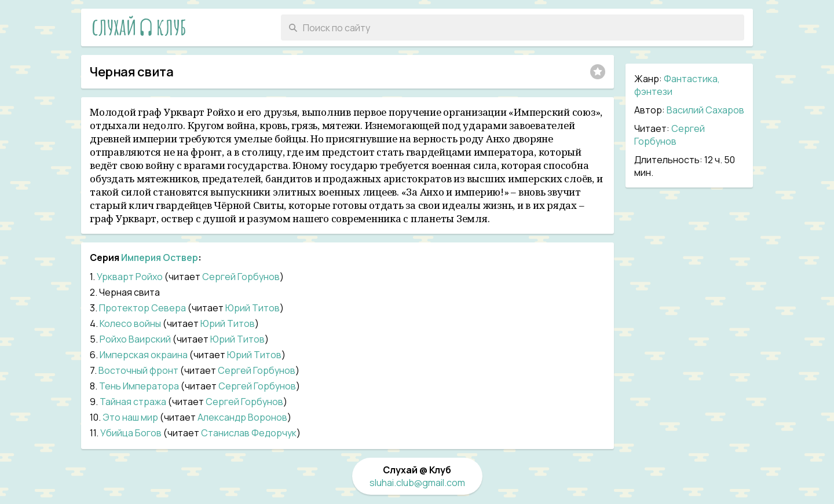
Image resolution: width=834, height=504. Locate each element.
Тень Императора (139, 386)
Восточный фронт (138, 370)
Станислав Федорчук (249, 433)
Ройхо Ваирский (135, 339)
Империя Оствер (160, 257)
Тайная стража (133, 402)
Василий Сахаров (705, 110)
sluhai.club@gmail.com (417, 483)
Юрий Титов (253, 308)
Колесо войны (130, 323)
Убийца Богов (131, 433)
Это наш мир (130, 417)
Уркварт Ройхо (130, 277)
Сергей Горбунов (670, 135)
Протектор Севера (142, 308)
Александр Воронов (242, 417)
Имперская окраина (144, 355)
